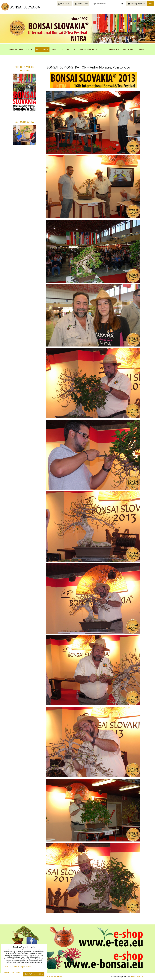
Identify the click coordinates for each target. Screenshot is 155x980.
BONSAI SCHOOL (88, 49)
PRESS (71, 49)
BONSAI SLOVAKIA (25, 7)
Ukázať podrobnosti (12, 973)
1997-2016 (42, 49)
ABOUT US (58, 49)
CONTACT (142, 49)
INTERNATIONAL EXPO (21, 49)
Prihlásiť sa (64, 4)
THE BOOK (128, 49)
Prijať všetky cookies (34, 974)
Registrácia (81, 4)
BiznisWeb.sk (137, 976)
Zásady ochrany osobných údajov (18, 966)
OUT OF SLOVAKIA (110, 49)
